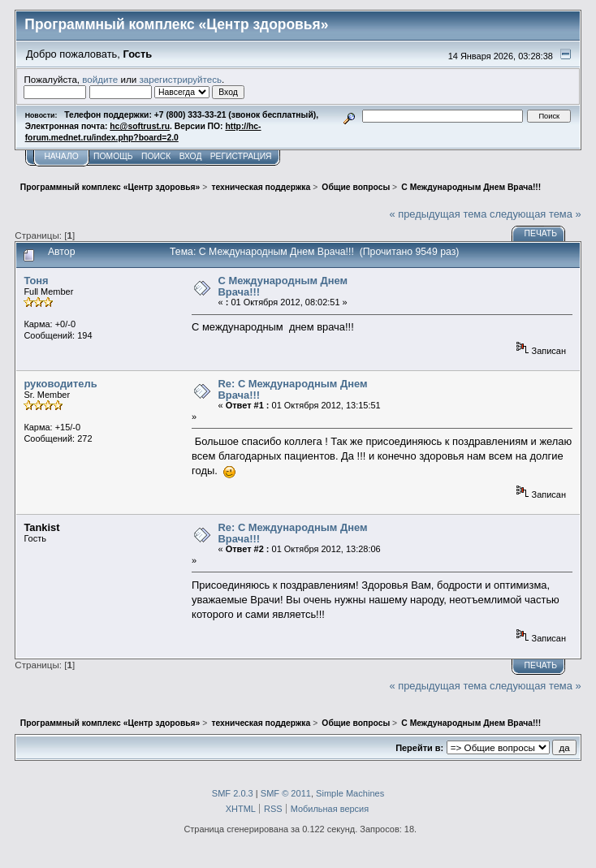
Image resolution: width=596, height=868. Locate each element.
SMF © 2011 (286, 793)
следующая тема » (536, 214)
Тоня (36, 281)
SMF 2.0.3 (233, 793)
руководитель (60, 384)
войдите (100, 79)
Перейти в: (419, 748)
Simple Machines (350, 793)
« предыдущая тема (438, 214)
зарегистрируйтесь (180, 79)
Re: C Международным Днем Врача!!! (293, 389)
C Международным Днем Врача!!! (283, 286)
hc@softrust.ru (140, 126)
